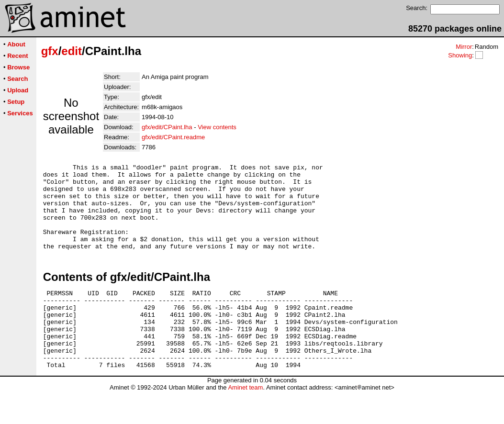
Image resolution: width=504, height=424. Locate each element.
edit (72, 51)
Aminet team (245, 420)
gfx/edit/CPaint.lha (167, 127)
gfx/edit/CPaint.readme (173, 137)
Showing (460, 55)
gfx (50, 51)
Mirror (464, 47)
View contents (217, 127)
